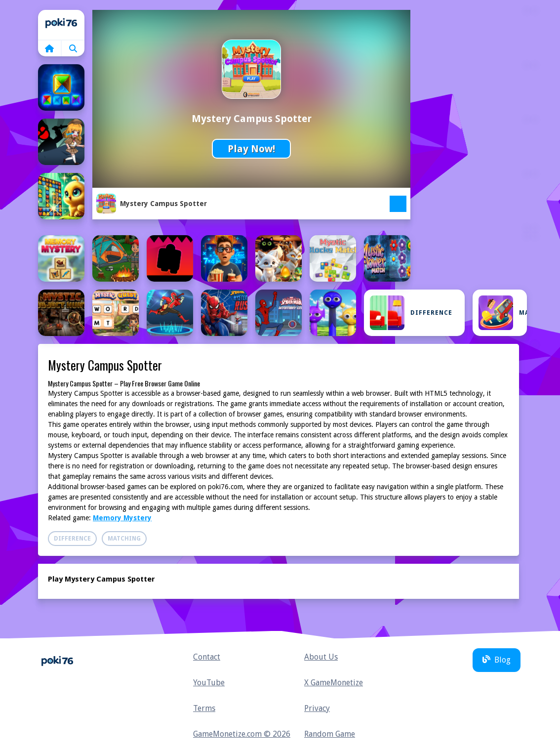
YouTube (209, 683)
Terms (204, 708)
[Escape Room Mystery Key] (61, 142)
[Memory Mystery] (61, 258)
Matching (503, 313)
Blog (497, 660)
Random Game (330, 734)
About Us (321, 657)
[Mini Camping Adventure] (116, 258)
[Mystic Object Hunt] (61, 313)
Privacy (317, 708)
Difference (411, 313)
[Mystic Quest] (116, 313)
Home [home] (61, 25)
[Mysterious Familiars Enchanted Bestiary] (279, 258)
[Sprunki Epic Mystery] (333, 313)
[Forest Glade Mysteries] (61, 196)
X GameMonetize (334, 683)
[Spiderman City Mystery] (279, 313)
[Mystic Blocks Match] (333, 258)
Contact (207, 657)
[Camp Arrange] (61, 87)
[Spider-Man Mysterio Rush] (224, 313)
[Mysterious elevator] (224, 258)
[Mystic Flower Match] (387, 258)
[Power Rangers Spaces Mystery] (170, 313)
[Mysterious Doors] (170, 258)
